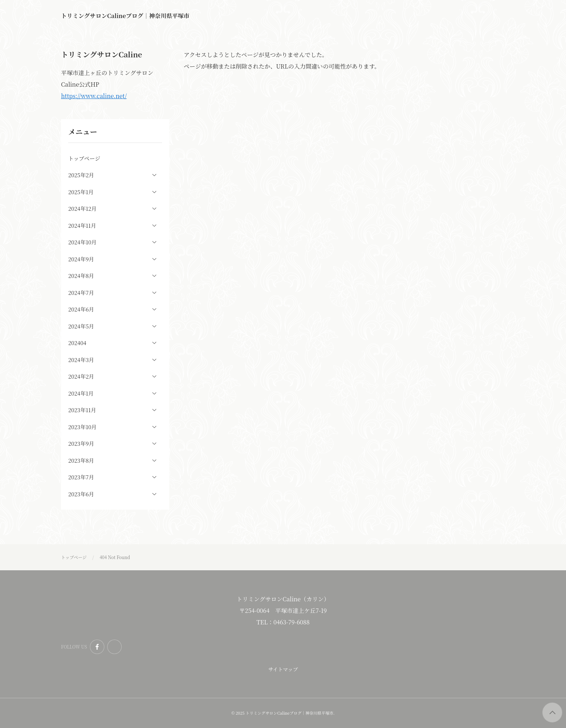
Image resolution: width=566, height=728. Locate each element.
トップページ (84, 158)
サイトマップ (283, 669)
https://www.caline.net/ (94, 96)
